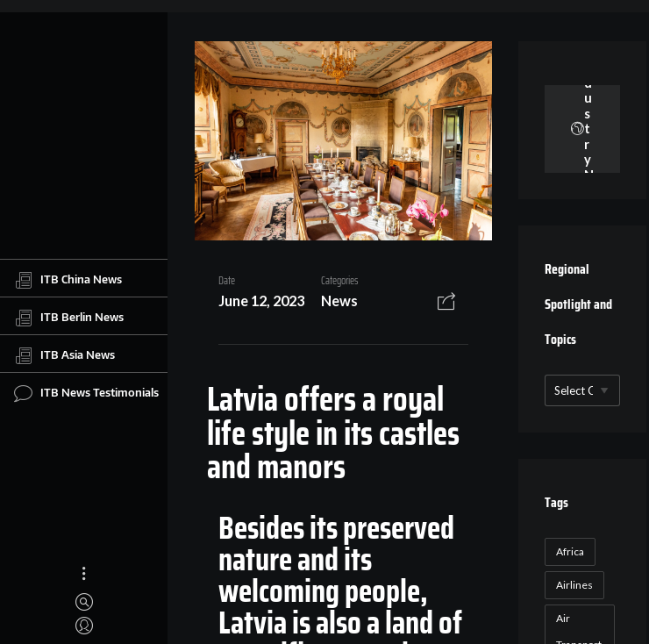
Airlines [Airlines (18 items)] (574, 585)
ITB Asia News (64, 355)
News (339, 301)
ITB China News (68, 280)
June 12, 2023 (261, 301)
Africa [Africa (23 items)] (570, 551)
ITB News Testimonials (86, 393)
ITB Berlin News (69, 318)
